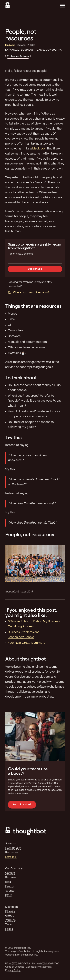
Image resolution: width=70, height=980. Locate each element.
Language (12, 50)
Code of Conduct (15, 967)
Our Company (14, 869)
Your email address (21, 254)
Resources (12, 853)
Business (27, 50)
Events (9, 886)
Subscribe (35, 269)
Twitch (9, 925)
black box (39, 149)
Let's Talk (11, 857)
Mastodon (11, 907)
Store (9, 895)
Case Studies (13, 848)
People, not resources (30, 534)
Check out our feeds (26, 292)
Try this (13, 437)
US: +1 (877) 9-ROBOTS (18, 964)
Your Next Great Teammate (26, 643)
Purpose (10, 878)
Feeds (9, 929)
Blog (8, 882)
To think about (21, 378)
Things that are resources (33, 306)
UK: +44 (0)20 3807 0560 (46, 964)
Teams (40, 50)
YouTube (10, 920)
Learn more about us (39, 697)
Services (10, 844)
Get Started (22, 805)
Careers (10, 873)
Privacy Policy (13, 970)
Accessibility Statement (39, 967)
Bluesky (10, 911)
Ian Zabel (10, 45)
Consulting (54, 50)
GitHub (10, 916)
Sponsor (10, 891)
